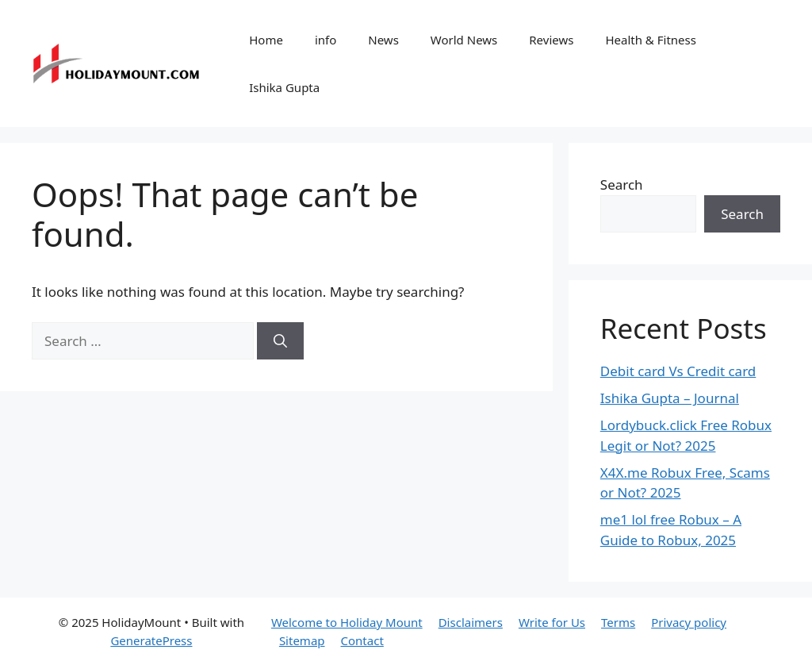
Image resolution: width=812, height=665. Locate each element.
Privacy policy (689, 622)
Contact (362, 640)
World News (464, 40)
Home (266, 40)
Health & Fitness (651, 40)
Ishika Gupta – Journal (670, 398)
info (326, 40)
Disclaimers (471, 622)
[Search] (280, 341)
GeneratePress (151, 640)
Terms (618, 622)
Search (622, 185)
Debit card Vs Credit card (678, 371)
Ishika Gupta (284, 87)
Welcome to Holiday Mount (347, 622)
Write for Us (552, 622)
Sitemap (302, 640)
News (383, 40)
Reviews (551, 40)
